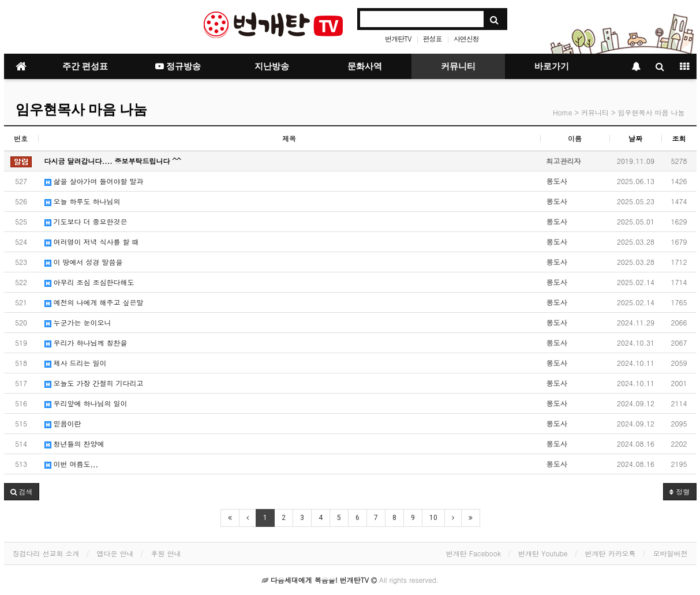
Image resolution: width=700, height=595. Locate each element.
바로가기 (552, 66)
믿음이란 (63, 423)
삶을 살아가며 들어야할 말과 (94, 181)
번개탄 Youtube (543, 553)
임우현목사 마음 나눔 (81, 110)
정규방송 (178, 66)
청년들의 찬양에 (74, 444)
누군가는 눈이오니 (78, 322)
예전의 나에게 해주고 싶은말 (94, 302)
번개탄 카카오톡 (610, 553)
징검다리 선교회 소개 (46, 553)
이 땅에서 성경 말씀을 (84, 262)
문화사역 (365, 66)
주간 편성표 (85, 66)
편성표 (433, 38)
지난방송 (272, 66)
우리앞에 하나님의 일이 (86, 403)
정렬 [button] (680, 491)
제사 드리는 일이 (76, 363)
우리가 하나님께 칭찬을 (86, 343)
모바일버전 (671, 553)
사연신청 (466, 38)
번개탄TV (398, 38)
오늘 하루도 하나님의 (83, 201)
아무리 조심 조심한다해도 (89, 282)
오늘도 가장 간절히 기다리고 (94, 383)
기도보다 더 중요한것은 (86, 221)
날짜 (635, 138)
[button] (22, 492)
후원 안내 (166, 553)
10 (433, 518)
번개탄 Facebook (473, 553)
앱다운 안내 (115, 553)
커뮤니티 (458, 66)
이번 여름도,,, (72, 464)
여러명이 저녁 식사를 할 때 (92, 242)
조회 (679, 138)
